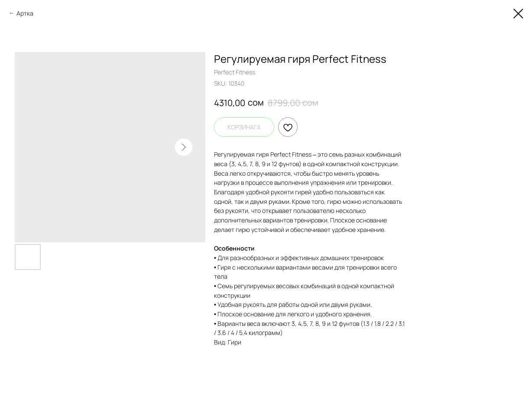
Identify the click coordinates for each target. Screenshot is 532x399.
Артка (25, 13)
